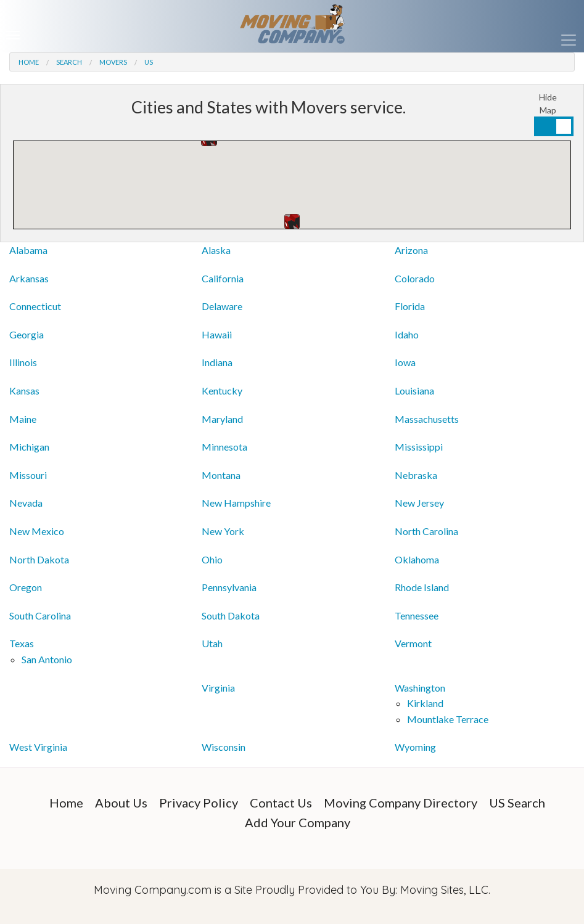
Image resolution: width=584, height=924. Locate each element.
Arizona (411, 250)
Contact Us (281, 803)
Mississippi (419, 447)
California (223, 278)
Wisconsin (224, 747)
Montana (221, 475)
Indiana (217, 362)
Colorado (415, 278)
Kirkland (425, 703)
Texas (22, 643)
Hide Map (548, 104)
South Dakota (231, 615)
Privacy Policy (199, 803)
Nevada (26, 503)
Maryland (222, 419)
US (149, 62)
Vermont (413, 643)
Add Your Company (298, 822)
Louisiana (414, 390)
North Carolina (426, 531)
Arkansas (29, 278)
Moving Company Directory (401, 803)
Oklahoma (417, 559)
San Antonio (47, 659)
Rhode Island (422, 587)
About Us (121, 803)
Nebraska (416, 475)
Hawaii (217, 334)
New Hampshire (236, 503)
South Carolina (40, 615)
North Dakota (39, 559)
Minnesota (224, 447)
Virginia (218, 688)
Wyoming (415, 747)
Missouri (28, 475)
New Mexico (37, 531)
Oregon (26, 587)
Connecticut (35, 306)
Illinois (23, 362)
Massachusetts (427, 419)
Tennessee (417, 615)
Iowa (405, 362)
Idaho (407, 334)
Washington (420, 688)
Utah (212, 643)
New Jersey (419, 503)
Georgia (27, 334)
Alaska (216, 250)
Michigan (29, 447)
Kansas (24, 390)
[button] (292, 222)
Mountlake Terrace (448, 719)
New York (223, 531)
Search (69, 62)
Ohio (212, 559)
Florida (410, 306)
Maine (23, 419)
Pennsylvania (229, 587)
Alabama (28, 250)
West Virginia (38, 747)
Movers (113, 62)
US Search (517, 803)
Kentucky (222, 390)
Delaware (222, 306)
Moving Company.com (153, 890)
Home (29, 62)
